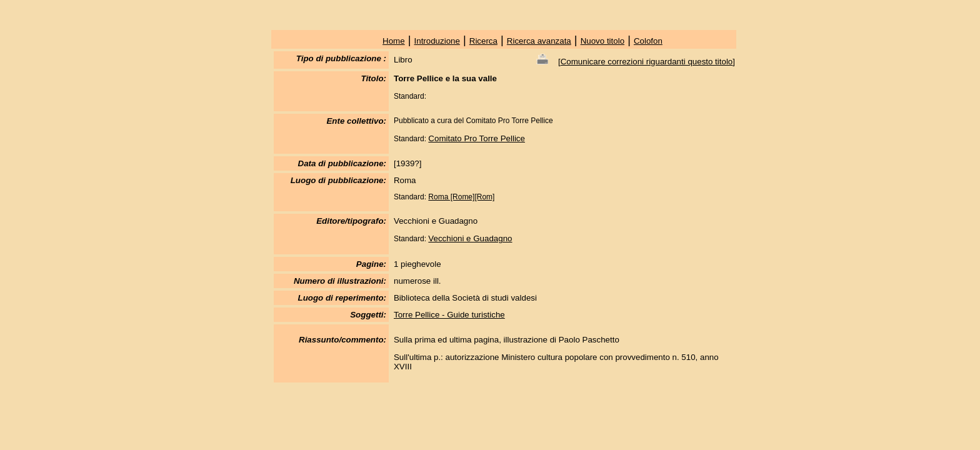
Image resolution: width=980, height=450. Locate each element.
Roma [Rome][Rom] (461, 197)
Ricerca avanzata (539, 41)
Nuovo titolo (602, 41)
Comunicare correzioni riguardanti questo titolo (647, 62)
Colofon (648, 41)
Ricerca (483, 41)
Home (394, 41)
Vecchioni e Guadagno (470, 238)
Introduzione (437, 41)
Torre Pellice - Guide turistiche (449, 315)
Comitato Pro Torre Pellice (477, 138)
